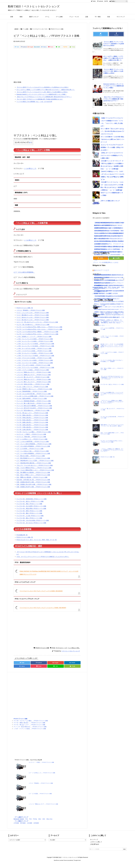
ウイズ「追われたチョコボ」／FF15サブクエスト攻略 (33, 321)
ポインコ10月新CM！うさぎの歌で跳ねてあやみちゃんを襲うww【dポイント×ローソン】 (112, 139)
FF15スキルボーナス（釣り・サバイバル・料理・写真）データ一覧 (37, 543)
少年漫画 (16, 826)
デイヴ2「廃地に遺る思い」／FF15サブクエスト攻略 (32, 419)
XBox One (49, 822)
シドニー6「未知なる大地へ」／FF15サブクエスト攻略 (33, 387)
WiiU (40, 822)
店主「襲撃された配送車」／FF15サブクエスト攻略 (32, 481)
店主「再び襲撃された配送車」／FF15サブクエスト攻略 (33, 476)
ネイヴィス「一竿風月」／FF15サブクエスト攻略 (31, 438)
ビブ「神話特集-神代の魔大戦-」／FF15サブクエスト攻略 (34, 466)
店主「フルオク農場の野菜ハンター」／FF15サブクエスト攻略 (35, 473)
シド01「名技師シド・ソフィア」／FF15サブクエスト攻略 (34, 340)
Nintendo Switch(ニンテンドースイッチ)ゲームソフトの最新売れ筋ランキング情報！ (42, 98)
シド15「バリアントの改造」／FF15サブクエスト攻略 (33, 373)
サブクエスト (60, 651)
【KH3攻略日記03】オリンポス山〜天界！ (107, 288)
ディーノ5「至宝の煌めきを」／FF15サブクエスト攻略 (33, 414)
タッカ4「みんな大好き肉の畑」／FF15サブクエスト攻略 (34, 397)
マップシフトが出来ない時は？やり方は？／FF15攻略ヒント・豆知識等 (112, 361)
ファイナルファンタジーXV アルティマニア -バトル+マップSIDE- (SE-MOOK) (43, 611)
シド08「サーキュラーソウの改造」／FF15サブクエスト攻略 (35, 357)
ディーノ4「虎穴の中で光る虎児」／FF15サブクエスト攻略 (34, 411)
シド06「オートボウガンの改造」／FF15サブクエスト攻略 (34, 352)
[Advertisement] (47, 69)
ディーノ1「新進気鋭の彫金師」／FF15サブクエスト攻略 (34, 404)
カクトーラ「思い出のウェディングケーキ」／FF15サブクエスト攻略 (37, 325)
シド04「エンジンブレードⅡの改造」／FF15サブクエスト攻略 (35, 347)
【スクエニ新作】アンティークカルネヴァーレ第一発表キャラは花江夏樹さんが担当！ (42, 95)
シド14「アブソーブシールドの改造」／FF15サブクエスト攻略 (35, 371)
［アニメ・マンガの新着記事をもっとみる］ (106, 262)
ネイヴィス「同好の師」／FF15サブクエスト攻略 (31, 440)
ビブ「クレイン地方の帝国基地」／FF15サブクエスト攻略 (34, 447)
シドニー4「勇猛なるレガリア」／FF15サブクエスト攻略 (34, 383)
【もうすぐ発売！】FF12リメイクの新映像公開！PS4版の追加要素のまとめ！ (40, 103)
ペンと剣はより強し (74, 651)
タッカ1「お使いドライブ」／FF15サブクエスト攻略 (32, 390)
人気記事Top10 (94, 848)
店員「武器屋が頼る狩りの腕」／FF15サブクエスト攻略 (33, 485)
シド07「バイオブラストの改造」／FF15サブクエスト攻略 (34, 354)
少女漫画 (29, 826)
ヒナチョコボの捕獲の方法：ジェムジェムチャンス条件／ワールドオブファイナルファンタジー (112, 394)
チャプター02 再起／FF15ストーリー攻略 (29, 507)
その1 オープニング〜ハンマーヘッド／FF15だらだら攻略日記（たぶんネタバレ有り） (43, 560)
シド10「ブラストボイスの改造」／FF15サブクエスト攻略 (34, 361)
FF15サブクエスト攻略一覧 (25, 311)
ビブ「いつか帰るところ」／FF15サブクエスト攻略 (32, 442)
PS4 (27, 822)
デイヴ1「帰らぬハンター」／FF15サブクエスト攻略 (32, 416)
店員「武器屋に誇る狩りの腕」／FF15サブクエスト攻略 (33, 490)
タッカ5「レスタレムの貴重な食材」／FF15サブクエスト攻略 (35, 399)
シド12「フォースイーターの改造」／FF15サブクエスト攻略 (35, 366)
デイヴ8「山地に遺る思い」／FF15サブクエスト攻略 (32, 433)
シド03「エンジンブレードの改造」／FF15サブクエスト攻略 (35, 345)
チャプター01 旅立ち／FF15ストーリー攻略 (30, 505)
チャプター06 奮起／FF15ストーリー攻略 (29, 517)
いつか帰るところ (30, 172)
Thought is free (77, 864)
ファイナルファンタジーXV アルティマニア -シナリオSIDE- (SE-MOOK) (41, 594)
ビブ (66, 651)
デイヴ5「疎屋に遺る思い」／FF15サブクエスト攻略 (32, 426)
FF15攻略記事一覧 (22, 538)
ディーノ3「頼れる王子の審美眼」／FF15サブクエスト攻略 (34, 409)
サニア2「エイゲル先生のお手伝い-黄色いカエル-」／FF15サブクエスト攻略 (39, 330)
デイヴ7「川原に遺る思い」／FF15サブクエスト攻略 (32, 430)
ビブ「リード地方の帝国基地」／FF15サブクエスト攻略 (33, 457)
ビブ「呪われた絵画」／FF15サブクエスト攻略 (31, 459)
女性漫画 (36, 826)
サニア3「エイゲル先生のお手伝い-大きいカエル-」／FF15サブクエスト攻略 (39, 333)
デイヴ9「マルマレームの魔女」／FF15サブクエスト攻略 (34, 435)
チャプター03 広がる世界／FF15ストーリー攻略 (31, 509)
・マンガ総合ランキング (21, 824)
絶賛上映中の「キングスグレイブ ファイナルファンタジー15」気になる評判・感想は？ (112, 425)
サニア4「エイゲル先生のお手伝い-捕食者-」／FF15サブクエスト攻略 (37, 335)
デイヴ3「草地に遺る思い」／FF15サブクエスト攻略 (32, 421)
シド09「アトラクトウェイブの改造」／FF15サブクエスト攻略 (35, 359)
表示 (30, 146)
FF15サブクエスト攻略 (42, 651)
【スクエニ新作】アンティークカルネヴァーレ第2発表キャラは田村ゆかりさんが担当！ (43, 91)
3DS (44, 822)
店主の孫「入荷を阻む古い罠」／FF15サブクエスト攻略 (33, 483)
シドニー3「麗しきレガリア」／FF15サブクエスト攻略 (33, 380)
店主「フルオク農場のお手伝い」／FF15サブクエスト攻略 (34, 471)
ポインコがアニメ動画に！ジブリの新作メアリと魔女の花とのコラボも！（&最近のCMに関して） (46, 93)
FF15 (54, 651)
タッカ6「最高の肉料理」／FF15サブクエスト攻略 (32, 402)
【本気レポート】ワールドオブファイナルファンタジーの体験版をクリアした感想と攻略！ (112, 155)
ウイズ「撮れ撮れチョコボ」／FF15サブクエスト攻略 (33, 318)
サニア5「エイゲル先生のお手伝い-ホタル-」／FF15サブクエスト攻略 (37, 337)
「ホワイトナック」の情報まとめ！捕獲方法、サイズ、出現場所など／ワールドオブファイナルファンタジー (112, 402)
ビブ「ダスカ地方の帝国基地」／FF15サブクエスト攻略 (33, 450)
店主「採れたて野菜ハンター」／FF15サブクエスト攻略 (33, 478)
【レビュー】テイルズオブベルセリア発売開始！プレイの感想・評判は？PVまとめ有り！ (112, 147)
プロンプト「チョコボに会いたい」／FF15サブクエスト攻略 (35, 469)
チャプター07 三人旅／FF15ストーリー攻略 (30, 519)
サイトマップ (94, 843)
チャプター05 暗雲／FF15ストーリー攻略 (29, 514)
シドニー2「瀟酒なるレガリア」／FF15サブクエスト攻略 (34, 378)
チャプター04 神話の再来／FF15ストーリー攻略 (31, 512)
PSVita (35, 822)
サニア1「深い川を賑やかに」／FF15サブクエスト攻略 (33, 328)
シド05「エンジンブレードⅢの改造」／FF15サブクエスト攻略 (35, 349)
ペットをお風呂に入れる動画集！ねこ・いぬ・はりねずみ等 (34, 105)
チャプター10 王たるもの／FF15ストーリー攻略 (31, 526)
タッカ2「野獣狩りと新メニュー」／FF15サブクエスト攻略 (34, 392)
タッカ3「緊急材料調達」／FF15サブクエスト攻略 (32, 395)
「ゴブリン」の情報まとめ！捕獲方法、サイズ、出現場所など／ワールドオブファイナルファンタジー (112, 450)
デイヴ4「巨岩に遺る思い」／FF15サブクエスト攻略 (32, 423)
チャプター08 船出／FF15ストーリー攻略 (29, 521)
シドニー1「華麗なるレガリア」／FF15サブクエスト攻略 (34, 376)
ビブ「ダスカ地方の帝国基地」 (24, 276)
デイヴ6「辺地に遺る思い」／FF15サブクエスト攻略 (32, 428)
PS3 (30, 822)
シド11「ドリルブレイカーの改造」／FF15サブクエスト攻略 (35, 364)
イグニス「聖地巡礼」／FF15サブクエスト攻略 (31, 314)
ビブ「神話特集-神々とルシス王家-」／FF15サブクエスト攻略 (35, 464)
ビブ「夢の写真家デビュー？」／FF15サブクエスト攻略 (33, 461)
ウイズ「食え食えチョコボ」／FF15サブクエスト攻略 (33, 323)
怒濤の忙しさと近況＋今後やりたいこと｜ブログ (109, 301)
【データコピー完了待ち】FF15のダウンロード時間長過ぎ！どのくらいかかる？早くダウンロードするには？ (112, 378)
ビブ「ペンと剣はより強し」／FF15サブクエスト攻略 (33, 454)
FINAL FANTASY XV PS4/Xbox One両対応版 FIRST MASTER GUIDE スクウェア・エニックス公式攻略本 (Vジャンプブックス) (49, 576)
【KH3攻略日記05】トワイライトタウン (106, 275)
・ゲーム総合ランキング (21, 820)
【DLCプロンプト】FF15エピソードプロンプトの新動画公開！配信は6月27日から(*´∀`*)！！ (44, 100)
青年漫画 (23, 826)
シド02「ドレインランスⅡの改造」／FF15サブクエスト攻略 (35, 342)
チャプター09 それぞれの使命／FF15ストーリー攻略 (33, 524)
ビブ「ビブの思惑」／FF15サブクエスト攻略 (30, 452)
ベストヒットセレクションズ (71, 654)
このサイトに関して (96, 845)
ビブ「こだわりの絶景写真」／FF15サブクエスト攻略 (33, 445)
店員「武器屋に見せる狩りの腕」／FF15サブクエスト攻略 (34, 488)
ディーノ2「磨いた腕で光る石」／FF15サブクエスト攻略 (34, 407)
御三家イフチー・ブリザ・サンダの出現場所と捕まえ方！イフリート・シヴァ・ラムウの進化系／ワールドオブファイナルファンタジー (112, 346)
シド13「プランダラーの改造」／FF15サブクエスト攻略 (33, 368)
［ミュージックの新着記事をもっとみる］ (105, 257)
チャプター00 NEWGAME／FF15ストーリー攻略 (31, 502)
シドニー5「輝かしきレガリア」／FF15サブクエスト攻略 (34, 385)
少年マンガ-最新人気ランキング (110, 201)
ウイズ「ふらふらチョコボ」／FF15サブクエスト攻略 (33, 316)
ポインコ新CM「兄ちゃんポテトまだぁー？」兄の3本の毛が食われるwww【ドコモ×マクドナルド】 (112, 131)
